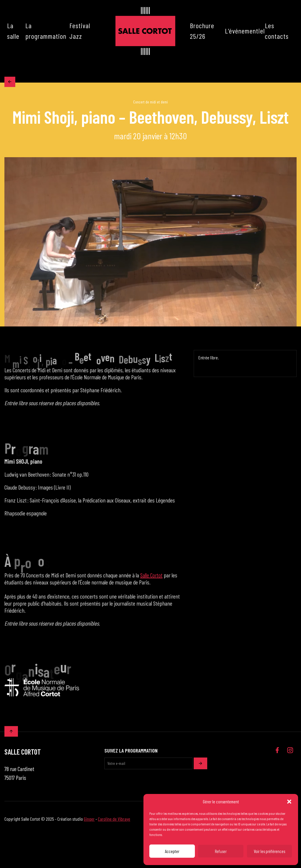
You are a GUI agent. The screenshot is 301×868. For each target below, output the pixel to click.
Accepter (172, 851)
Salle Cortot (151, 577)
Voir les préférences (269, 851)
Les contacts (277, 31)
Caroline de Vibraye (114, 821)
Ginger (89, 821)
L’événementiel (245, 31)
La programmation (46, 31)
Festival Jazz (80, 31)
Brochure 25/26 (202, 31)
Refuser (221, 851)
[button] (289, 802)
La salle (13, 31)
